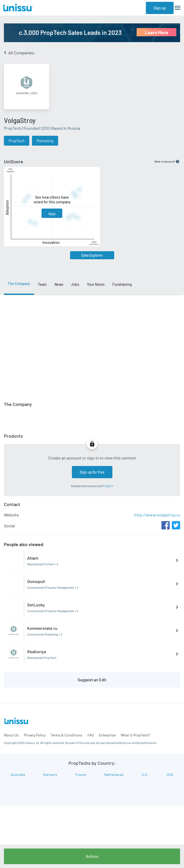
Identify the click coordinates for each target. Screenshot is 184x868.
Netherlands (114, 775)
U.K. (145, 775)
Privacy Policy (35, 735)
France (81, 775)
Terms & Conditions (66, 735)
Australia (18, 775)
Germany (50, 775)
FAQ (91, 735)
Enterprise (107, 735)
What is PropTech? (135, 735)
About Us (11, 735)
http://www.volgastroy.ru (157, 515)
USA (170, 775)
